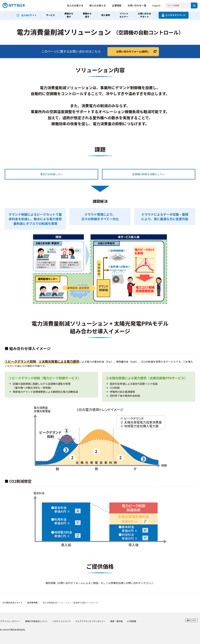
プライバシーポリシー (10, 621)
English (156, 5)
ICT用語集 (132, 621)
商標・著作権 (116, 621)
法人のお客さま (75, 5)
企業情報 (117, 5)
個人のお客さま (98, 5)
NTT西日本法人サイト (12, 603)
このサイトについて (61, 621)
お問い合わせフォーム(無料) (132, 51)
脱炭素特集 (33, 603)
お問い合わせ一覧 (137, 5)
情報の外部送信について (36, 621)
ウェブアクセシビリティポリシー (90, 621)
